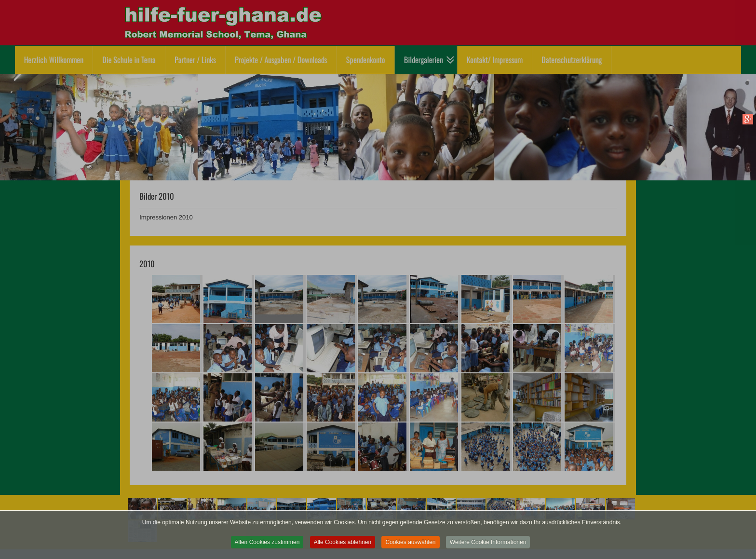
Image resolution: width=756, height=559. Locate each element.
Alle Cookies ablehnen (343, 545)
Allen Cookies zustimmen (267, 545)
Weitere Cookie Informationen (488, 545)
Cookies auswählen (410, 545)
